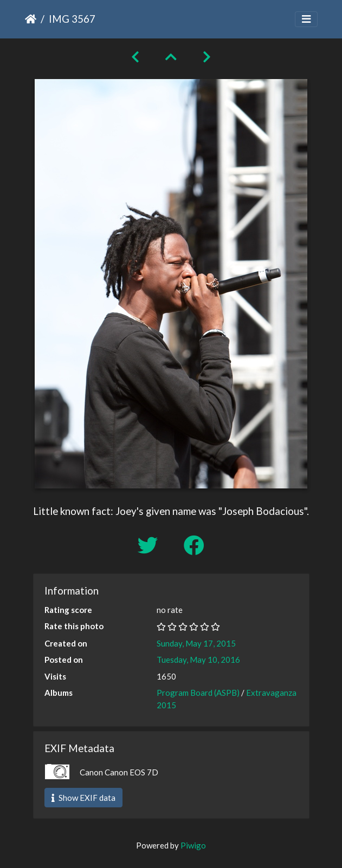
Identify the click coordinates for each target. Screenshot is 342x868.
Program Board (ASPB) (198, 693)
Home (31, 19)
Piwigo (193, 845)
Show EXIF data (83, 798)
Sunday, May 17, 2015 (196, 643)
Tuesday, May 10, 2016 (198, 660)
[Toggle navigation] (306, 19)
